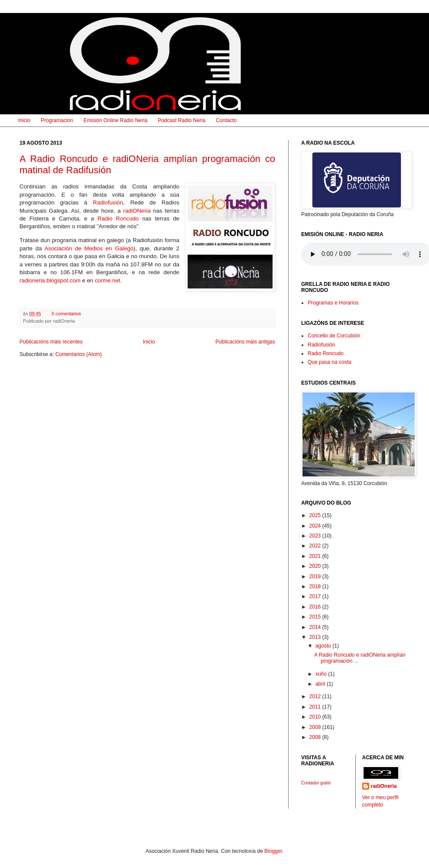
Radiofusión (108, 202)
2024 (316, 526)
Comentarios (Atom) (79, 354)
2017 (316, 596)
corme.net (108, 280)
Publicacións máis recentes (51, 342)
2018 (316, 586)
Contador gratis (316, 783)
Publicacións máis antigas (245, 342)
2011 (316, 707)
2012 (316, 696)
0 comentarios (66, 314)
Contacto (226, 120)
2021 (316, 556)
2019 (316, 577)
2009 (316, 727)
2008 (316, 737)
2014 (316, 627)
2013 (316, 637)
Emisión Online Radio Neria (115, 120)
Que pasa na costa (330, 362)
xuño (322, 674)
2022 (316, 546)
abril (321, 684)
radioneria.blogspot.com (50, 280)
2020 (316, 566)
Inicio (24, 120)
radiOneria (384, 786)
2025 (316, 515)
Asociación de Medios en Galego (89, 248)
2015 (316, 617)
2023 (316, 536)
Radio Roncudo (118, 219)
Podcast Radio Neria (182, 120)
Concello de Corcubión (334, 336)
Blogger (273, 851)
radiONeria (137, 211)
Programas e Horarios (333, 303)
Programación (57, 120)
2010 (316, 717)
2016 (316, 607)
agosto (324, 646)
